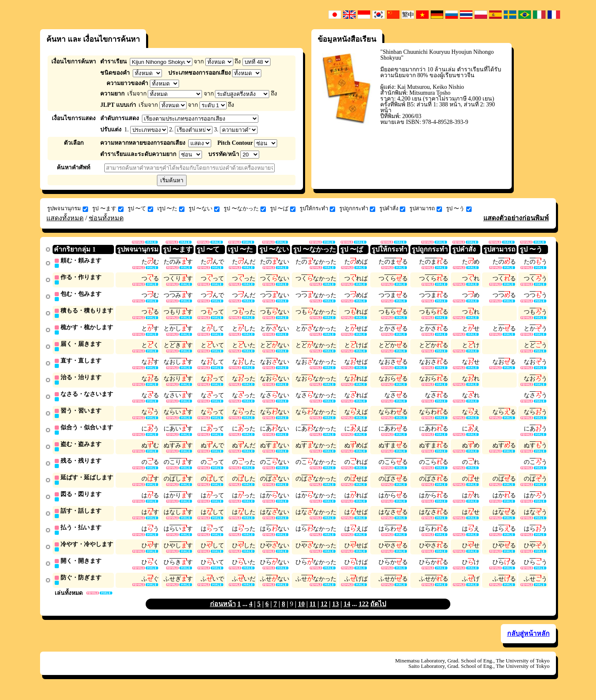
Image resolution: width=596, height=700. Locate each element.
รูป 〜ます (108, 209)
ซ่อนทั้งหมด (106, 218)
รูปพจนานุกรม (68, 209)
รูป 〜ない (204, 209)
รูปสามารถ (426, 209)
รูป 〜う (459, 209)
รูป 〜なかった (245, 209)
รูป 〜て (140, 209)
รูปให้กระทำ (317, 209)
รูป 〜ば (283, 209)
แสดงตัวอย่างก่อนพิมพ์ (516, 218)
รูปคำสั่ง (392, 209)
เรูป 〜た (171, 209)
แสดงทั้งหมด (65, 218)
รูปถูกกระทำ (357, 209)
